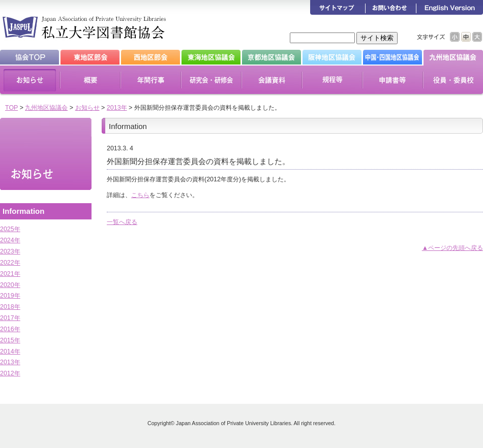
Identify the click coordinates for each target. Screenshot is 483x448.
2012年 (10, 373)
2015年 (10, 340)
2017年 (10, 318)
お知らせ (87, 108)
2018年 (10, 307)
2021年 (10, 274)
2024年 (10, 240)
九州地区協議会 (46, 108)
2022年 (10, 263)
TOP (11, 108)
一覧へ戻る (122, 222)
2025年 (10, 229)
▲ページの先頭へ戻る (452, 248)
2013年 (117, 108)
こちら (140, 195)
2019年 (10, 296)
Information (23, 211)
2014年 (10, 351)
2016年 (10, 329)
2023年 (10, 251)
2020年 (10, 285)
